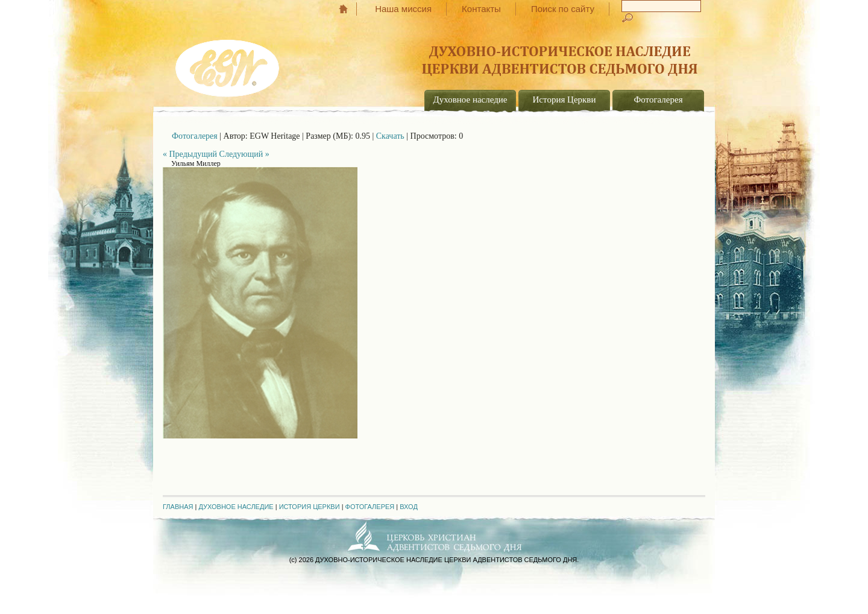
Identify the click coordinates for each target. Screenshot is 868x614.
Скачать (390, 136)
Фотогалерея (658, 100)
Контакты (481, 9)
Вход (409, 507)
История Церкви (565, 100)
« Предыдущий (190, 154)
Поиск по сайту (563, 9)
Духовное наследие (470, 100)
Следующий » (244, 154)
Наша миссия (403, 9)
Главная (349, 9)
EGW (228, 64)
